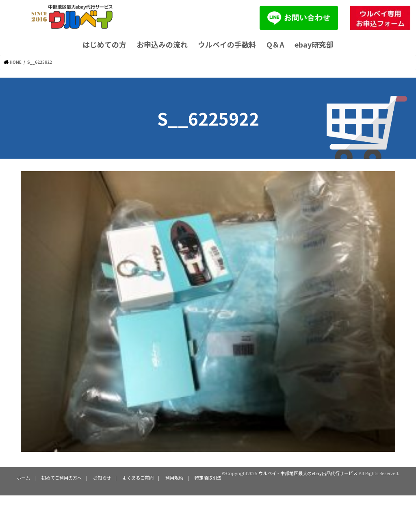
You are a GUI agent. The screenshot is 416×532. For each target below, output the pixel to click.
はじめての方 (104, 44)
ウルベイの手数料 (227, 44)
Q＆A (275, 44)
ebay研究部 (314, 44)
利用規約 (174, 478)
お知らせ (102, 478)
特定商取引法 (208, 478)
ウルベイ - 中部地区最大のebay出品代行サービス (308, 473)
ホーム (23, 478)
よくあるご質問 (138, 478)
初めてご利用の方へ (62, 478)
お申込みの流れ (162, 44)
